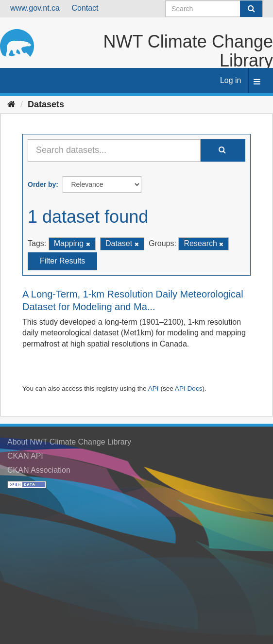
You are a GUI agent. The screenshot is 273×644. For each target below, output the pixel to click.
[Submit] (251, 9)
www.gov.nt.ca (35, 8)
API (154, 388)
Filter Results (62, 261)
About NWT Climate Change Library (69, 442)
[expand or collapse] (257, 82)
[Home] (11, 104)
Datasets (46, 104)
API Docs (189, 388)
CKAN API (25, 456)
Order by (42, 184)
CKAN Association (39, 470)
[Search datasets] (214, 9)
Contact (85, 8)
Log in (231, 80)
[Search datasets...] (114, 150)
